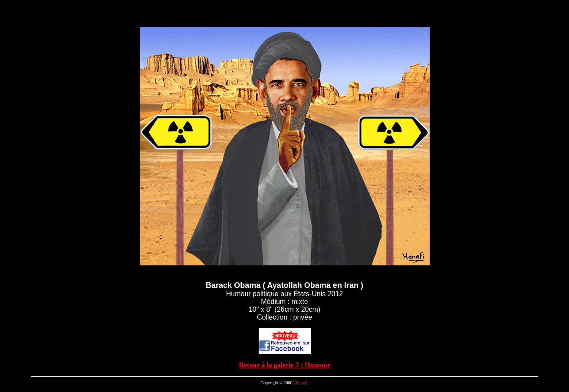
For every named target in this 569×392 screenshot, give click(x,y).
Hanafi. (301, 383)
